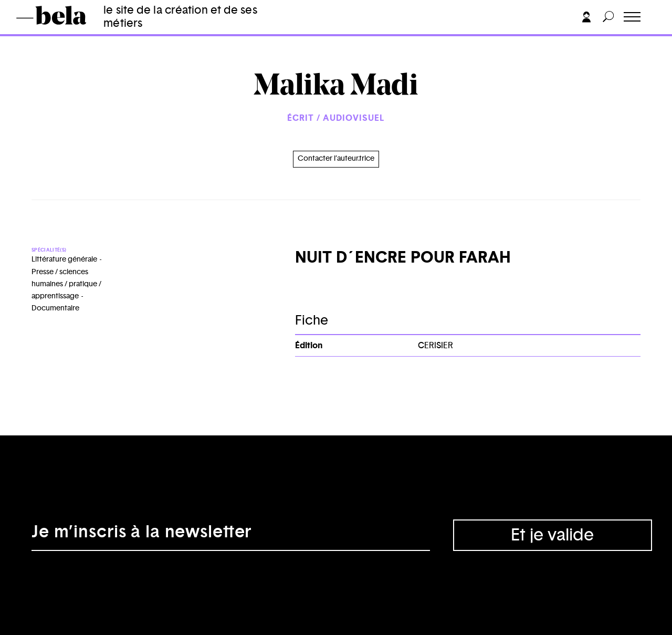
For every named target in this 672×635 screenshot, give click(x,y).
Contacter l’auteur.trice (336, 159)
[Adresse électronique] (231, 535)
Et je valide (552, 535)
